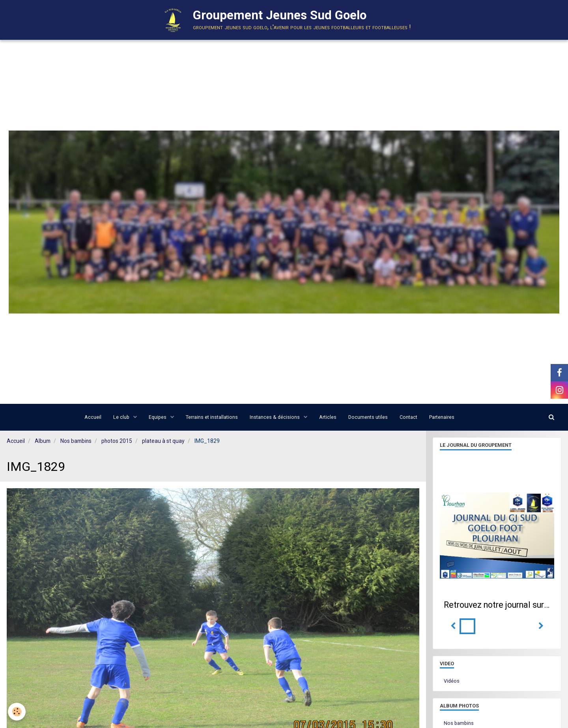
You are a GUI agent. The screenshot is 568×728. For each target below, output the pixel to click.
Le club (122, 417)
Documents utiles (368, 417)
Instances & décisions (275, 417)
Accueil (93, 417)
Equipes (158, 417)
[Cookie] (17, 712)
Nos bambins (76, 441)
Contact (408, 417)
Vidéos (452, 681)
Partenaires (442, 417)
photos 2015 (117, 441)
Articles (328, 417)
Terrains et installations (212, 417)
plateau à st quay (163, 441)
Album (43, 441)
